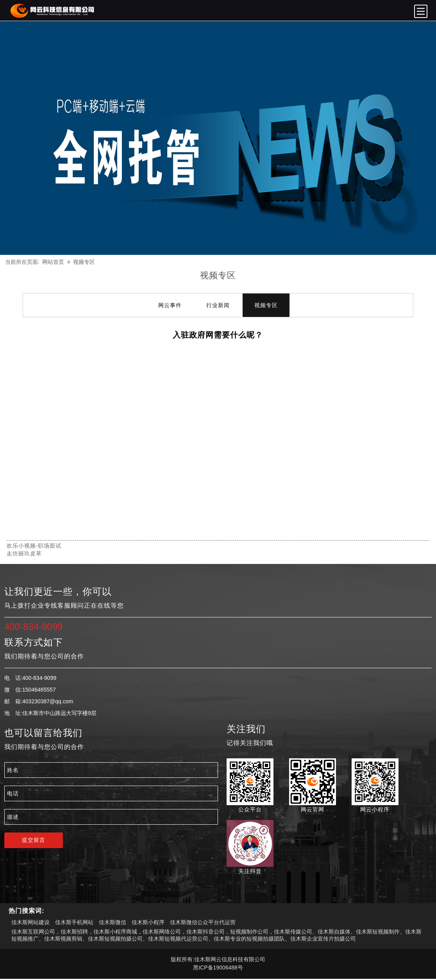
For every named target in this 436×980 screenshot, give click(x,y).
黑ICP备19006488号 (218, 968)
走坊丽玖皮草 (24, 553)
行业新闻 (218, 305)
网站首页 (53, 262)
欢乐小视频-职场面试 (34, 546)
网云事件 (170, 305)
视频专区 (84, 262)
